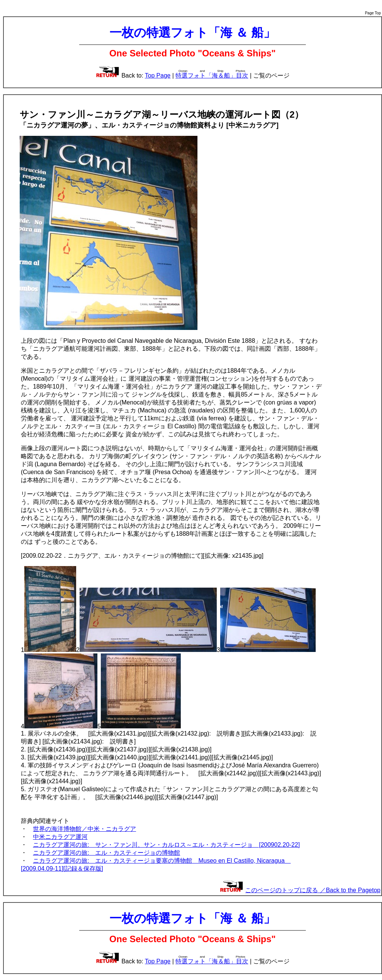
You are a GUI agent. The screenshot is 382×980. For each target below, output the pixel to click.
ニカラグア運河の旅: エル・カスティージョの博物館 (106, 853)
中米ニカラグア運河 (60, 837)
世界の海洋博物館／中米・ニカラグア (85, 829)
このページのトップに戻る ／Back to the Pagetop (313, 890)
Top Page (158, 75)
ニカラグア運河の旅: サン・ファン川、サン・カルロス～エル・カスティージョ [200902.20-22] (166, 845)
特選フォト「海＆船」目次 (212, 75)
